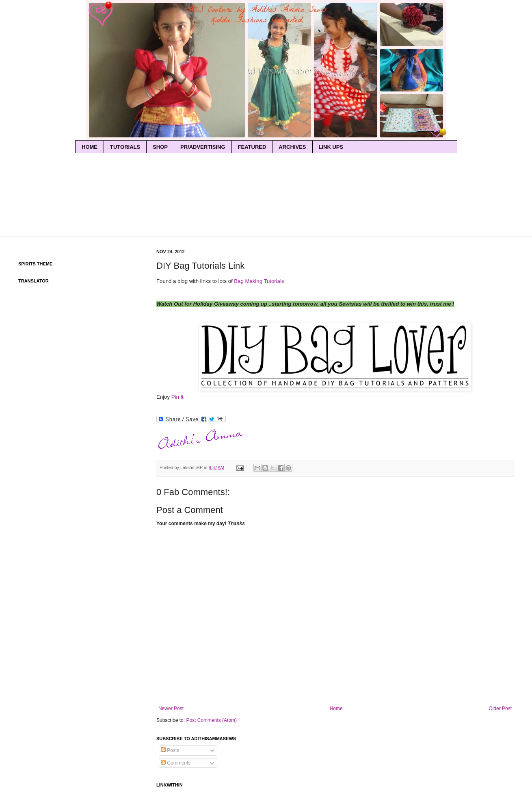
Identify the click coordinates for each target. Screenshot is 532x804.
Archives (292, 147)
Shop (160, 147)
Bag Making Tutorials (259, 281)
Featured (252, 147)
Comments (176, 763)
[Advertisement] (266, 168)
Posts (170, 750)
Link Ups (331, 147)
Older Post (500, 708)
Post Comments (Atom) (211, 720)
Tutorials (125, 147)
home (90, 147)
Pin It (177, 397)
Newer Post (171, 708)
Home (336, 708)
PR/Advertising (203, 147)
